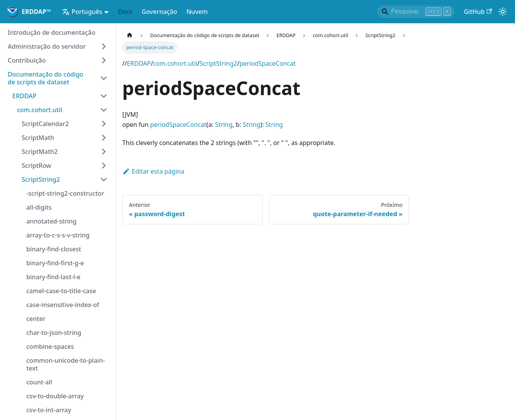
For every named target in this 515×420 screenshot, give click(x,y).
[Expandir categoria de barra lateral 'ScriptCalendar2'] (104, 124)
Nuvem (197, 12)
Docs (125, 12)
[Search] (416, 12)
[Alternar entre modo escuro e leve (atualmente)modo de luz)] (503, 12)
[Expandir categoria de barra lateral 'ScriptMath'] (104, 138)
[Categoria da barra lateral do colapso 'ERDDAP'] (104, 96)
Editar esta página (153, 171)
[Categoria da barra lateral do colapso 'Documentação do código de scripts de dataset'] (104, 78)
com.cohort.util (175, 63)
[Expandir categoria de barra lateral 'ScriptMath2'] (104, 152)
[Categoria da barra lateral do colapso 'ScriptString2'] (104, 179)
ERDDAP (139, 63)
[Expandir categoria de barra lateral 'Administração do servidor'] (104, 46)
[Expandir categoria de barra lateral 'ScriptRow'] (104, 166)
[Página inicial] (130, 35)
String (224, 125)
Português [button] (82, 12)
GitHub (478, 12)
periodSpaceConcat (268, 63)
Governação (159, 12)
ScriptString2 (218, 63)
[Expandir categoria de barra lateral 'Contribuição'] (104, 60)
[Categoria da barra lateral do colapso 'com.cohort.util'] (104, 110)
